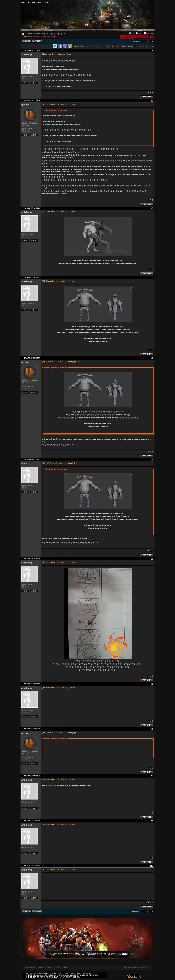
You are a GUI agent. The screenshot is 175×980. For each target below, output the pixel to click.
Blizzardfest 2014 (39, 34)
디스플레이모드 (147, 46)
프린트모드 (98, 46)
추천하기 (112, 46)
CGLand (28, 34)
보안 (148, 33)
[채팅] (152, 33)
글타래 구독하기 (81, 46)
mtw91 (25, 464)
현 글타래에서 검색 (128, 46)
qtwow (25, 105)
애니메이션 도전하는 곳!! (56, 34)
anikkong (27, 54)
